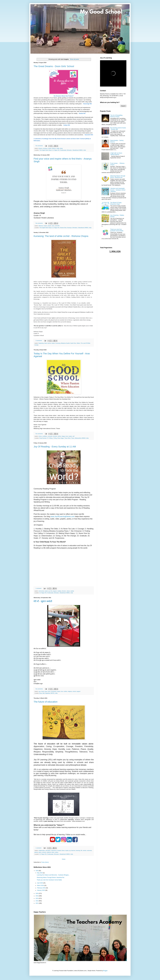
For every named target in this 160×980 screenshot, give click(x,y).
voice (53, 226)
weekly (72, 591)
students (49, 852)
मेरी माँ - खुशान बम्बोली (43, 601)
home (49, 691)
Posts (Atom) (45, 862)
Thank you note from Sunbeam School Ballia (49, 880)
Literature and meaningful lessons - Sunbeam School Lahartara (118, 190)
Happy (63, 436)
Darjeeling (41, 343)
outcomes (89, 850)
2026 (37, 871)
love (62, 691)
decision (55, 436)
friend (43, 691)
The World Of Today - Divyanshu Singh (116, 203)
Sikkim (78, 343)
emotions (45, 148)
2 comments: (39, 341)
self (74, 436)
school (74, 691)
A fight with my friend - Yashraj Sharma (116, 154)
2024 (37, 896)
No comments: (39, 146)
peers (40, 852)
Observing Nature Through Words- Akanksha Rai (50, 877)
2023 (37, 898)
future (63, 850)
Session (64, 591)
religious (70, 691)
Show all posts (74, 59)
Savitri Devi (73, 343)
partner (36, 852)
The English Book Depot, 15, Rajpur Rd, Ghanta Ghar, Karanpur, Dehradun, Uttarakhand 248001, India (65, 228)
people (49, 226)
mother (65, 691)
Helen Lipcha (47, 343)
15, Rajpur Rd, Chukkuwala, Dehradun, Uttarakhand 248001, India (56, 593)
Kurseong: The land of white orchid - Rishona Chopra (61, 236)
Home (64, 859)
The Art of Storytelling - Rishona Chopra (117, 116)
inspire (50, 148)
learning (78, 850)
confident (45, 436)
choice (40, 436)
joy (49, 591)
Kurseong (58, 343)
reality (58, 148)
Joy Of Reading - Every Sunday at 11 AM (55, 447)
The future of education (46, 702)
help (46, 691)
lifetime (54, 148)
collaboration (42, 850)
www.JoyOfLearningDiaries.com (63, 516)
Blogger (105, 971)
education (48, 850)
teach (53, 852)
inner (67, 436)
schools (44, 852)
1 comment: (39, 588)
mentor (84, 850)
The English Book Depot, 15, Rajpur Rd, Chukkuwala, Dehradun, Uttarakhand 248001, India (63, 150)
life (51, 591)
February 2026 (41, 888)
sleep (61, 148)
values (68, 591)
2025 (37, 893)
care (40, 691)
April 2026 (40, 883)
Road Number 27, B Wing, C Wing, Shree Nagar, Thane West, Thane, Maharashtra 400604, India (64, 438)
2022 (37, 901)
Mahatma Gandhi (65, 343)
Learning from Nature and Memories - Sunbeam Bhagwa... (53, 875)
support (78, 691)
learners (73, 850)
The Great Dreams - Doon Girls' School (54, 66)
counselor (50, 436)
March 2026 (41, 885)
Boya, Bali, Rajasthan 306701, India (48, 693)
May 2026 (40, 873)
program (55, 591)
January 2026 (41, 890)
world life (57, 226)
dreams (40, 148)
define (59, 436)
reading (59, 591)
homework (54, 691)
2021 (37, 903)
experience (54, 850)
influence (41, 226)
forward (59, 850)
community (41, 591)
